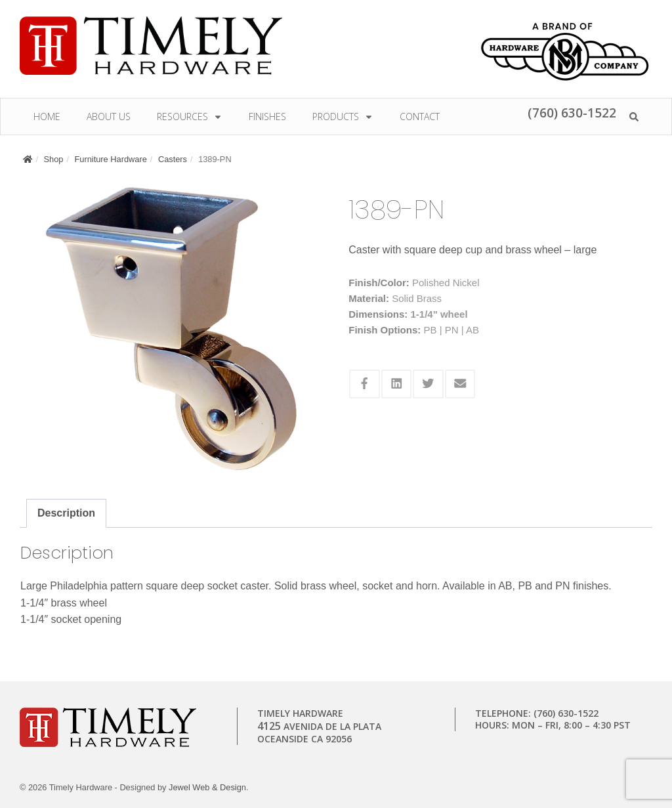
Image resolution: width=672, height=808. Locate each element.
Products (343, 117)
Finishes (267, 117)
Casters (173, 159)
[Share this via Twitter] (428, 384)
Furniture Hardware (111, 159)
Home (47, 117)
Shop (54, 159)
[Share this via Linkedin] (397, 384)
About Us (109, 117)
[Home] (28, 159)
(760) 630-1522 (572, 113)
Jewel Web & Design (207, 787)
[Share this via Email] (460, 384)
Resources (190, 117)
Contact (420, 117)
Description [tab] (66, 513)
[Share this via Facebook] (365, 384)
